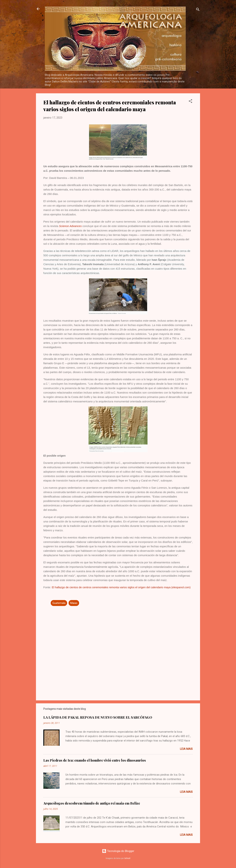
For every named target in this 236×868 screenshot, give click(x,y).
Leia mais (186, 749)
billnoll (127, 858)
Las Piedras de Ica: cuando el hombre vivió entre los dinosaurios (95, 760)
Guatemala (59, 603)
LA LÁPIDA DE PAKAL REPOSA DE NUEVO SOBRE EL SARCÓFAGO (98, 717)
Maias (74, 603)
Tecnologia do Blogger (118, 851)
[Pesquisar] (198, 10)
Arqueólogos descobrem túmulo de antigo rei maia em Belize (92, 803)
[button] (190, 102)
